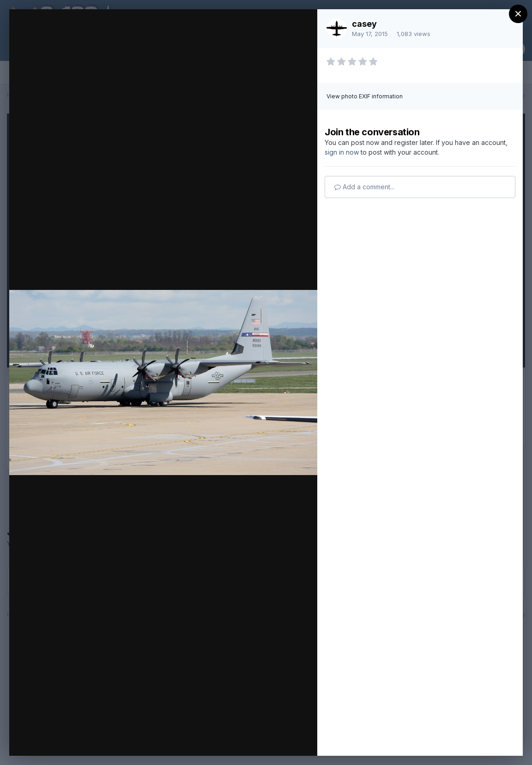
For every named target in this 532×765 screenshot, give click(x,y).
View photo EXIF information (365, 96)
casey (364, 24)
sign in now (342, 152)
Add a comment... (364, 187)
